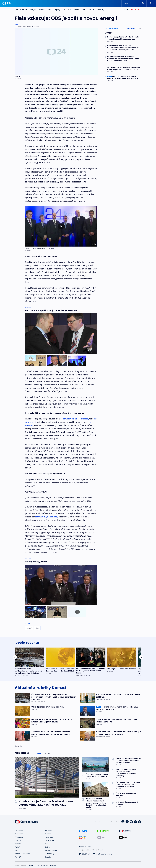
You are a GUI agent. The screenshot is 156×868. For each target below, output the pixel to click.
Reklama (48, 832)
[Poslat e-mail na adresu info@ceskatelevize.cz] (102, 852)
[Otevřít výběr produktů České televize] (151, 3)
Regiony (57, 10)
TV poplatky (19, 835)
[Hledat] (143, 3)
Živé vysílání (19, 832)
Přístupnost (53, 863)
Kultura (91, 10)
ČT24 (37, 625)
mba (16, 24)
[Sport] (126, 10)
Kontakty (48, 855)
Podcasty (100, 10)
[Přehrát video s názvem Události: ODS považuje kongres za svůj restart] (61, 226)
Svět (50, 10)
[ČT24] (6, 3)
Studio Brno (49, 835)
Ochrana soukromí (41, 863)
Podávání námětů (51, 848)
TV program (19, 828)
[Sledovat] (135, 10)
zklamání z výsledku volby (47, 515)
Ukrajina (33, 10)
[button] (61, 226)
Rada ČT (48, 842)
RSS (140, 863)
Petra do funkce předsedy (75, 417)
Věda (84, 10)
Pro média (48, 828)
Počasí (77, 10)
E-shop (17, 848)
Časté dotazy (49, 852)
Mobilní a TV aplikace (22, 852)
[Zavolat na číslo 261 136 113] (85, 852)
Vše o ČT (18, 855)
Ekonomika (67, 10)
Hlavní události (22, 10)
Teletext (18, 838)
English (30, 863)
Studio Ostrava (50, 838)
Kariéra (47, 845)
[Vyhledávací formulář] (134, 3)
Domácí (42, 10)
